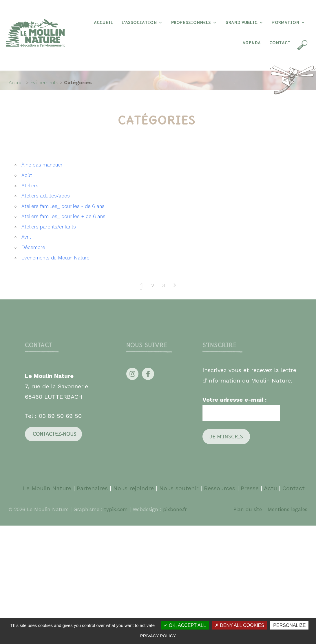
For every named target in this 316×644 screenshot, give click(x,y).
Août (27, 175)
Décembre (33, 247)
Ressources (220, 488)
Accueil (103, 23)
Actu (270, 488)
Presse (250, 488)
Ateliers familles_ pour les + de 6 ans (63, 216)
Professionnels (194, 23)
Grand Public (244, 23)
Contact (280, 43)
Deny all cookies (240, 625)
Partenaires (93, 488)
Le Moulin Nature (47, 488)
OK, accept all (185, 625)
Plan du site (248, 509)
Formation (288, 23)
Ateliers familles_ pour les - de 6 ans (63, 206)
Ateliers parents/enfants (49, 227)
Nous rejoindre (134, 488)
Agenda (252, 43)
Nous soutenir (179, 488)
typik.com (117, 509)
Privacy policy (158, 636)
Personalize (289, 625)
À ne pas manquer (42, 165)
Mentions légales (287, 509)
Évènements (44, 83)
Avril (26, 237)
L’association (142, 23)
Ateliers (30, 186)
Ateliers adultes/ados (46, 196)
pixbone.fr (174, 509)
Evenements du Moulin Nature (55, 258)
